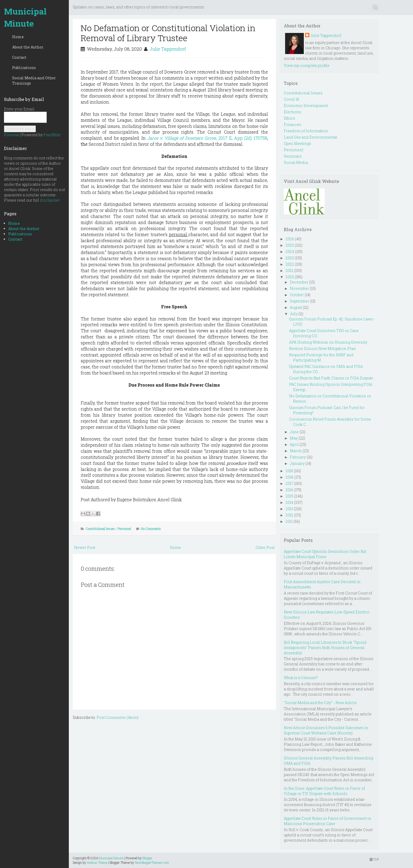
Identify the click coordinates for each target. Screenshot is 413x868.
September (299, 301)
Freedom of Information (306, 131)
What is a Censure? (301, 678)
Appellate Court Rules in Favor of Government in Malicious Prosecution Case (328, 821)
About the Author (28, 47)
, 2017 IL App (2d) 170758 (242, 138)
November (299, 288)
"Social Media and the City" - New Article (320, 703)
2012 (289, 515)
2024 (290, 252)
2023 (290, 258)
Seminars (293, 156)
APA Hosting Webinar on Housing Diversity (328, 342)
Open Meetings (297, 143)
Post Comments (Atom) (117, 717)
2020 (290, 277)
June (294, 432)
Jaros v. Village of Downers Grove (182, 138)
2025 (290, 245)
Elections (292, 112)
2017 (289, 483)
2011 (289, 521)
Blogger (147, 858)
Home (18, 37)
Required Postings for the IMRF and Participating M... (321, 357)
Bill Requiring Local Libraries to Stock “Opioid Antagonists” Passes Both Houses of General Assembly (325, 648)
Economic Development (306, 106)
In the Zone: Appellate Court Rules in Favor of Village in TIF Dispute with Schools (324, 791)
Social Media (296, 162)
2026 (290, 239)
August (296, 307)
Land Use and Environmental (311, 137)
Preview (11, 135)
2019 (289, 471)
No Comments (151, 529)
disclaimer (50, 200)
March (296, 451)
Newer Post (85, 547)
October (297, 295)
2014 (289, 502)
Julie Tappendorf (168, 49)
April (294, 444)
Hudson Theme (97, 862)
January (297, 463)
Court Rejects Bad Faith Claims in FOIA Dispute (331, 378)
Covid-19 (291, 99)
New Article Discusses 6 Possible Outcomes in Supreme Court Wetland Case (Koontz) (326, 730)
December (299, 282)
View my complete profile (307, 65)
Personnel (124, 529)
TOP (374, 859)
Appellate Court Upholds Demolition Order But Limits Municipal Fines (325, 554)
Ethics (289, 118)
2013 (289, 509)
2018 (290, 477)
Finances (292, 125)
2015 (289, 496)
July (294, 314)
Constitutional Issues (100, 529)
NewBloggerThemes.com (152, 862)
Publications (24, 68)
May (294, 438)
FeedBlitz (52, 135)
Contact (19, 57)
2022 (290, 264)
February (298, 457)
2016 (289, 490)
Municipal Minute (25, 17)
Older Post (265, 547)
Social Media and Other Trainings (34, 81)
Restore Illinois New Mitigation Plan (323, 348)
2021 (289, 270)
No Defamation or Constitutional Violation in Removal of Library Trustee (168, 33)
